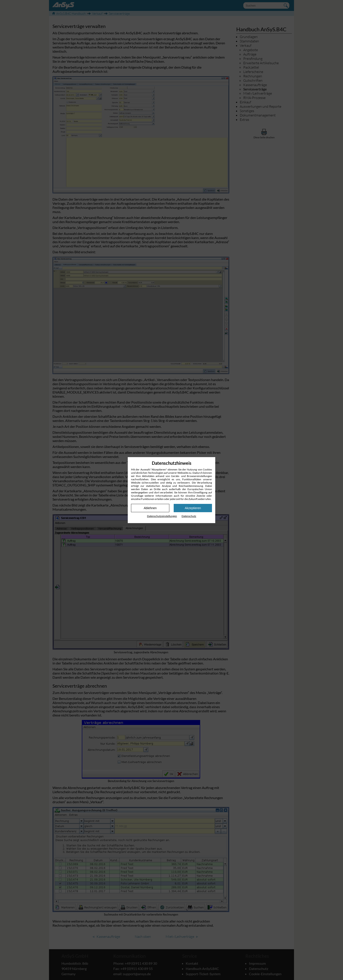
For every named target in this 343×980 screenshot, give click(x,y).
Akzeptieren (193, 508)
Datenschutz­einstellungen (162, 516)
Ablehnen (150, 508)
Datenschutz (189, 516)
